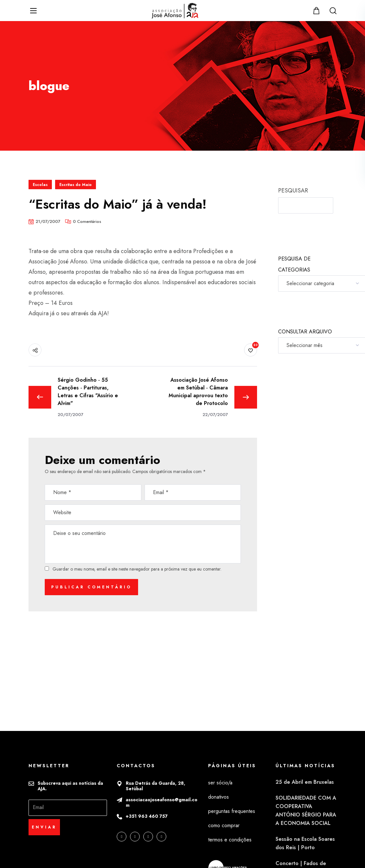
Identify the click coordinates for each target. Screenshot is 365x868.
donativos (218, 797)
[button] (317, 11)
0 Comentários (87, 221)
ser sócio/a (220, 783)
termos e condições (230, 840)
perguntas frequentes (232, 811)
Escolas (40, 185)
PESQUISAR (293, 191)
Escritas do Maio (76, 185)
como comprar (224, 825)
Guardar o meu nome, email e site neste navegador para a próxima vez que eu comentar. (137, 569)
